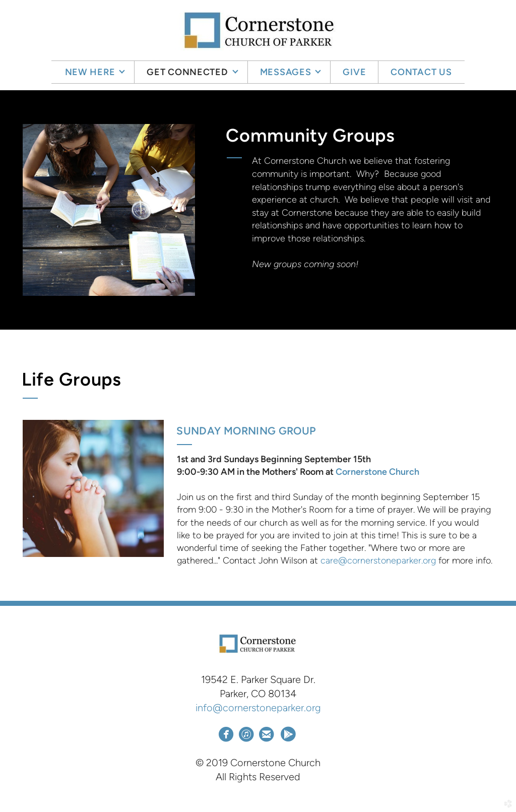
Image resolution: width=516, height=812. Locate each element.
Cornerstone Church (377, 472)
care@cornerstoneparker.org (378, 560)
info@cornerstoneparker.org (258, 708)
